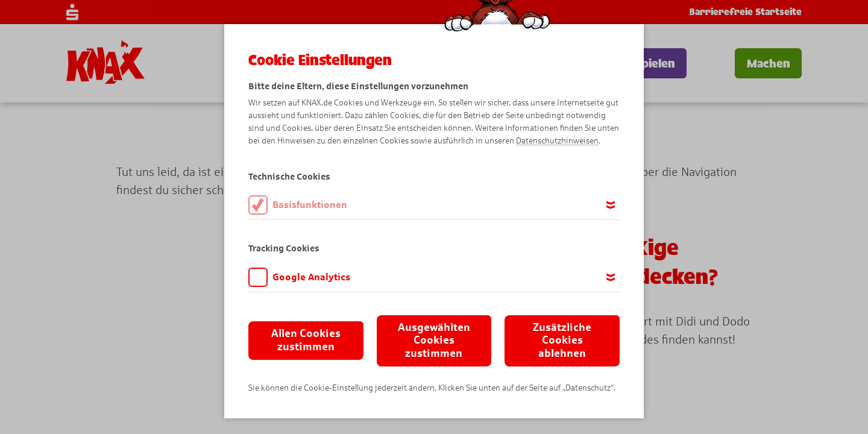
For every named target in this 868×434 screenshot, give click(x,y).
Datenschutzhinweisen (557, 141)
